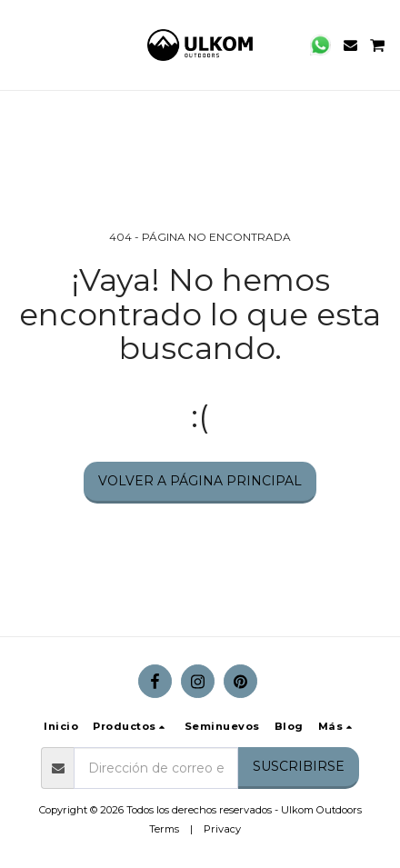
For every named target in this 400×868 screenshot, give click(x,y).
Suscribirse (299, 766)
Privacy (222, 829)
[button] (20, 45)
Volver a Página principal (200, 481)
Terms (164, 829)
